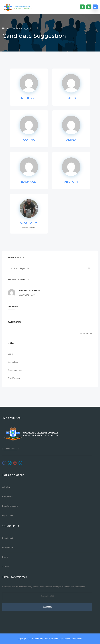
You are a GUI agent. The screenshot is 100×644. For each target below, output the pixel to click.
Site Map (6, 566)
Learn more (10, 449)
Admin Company (28, 290)
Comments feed (15, 370)
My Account (8, 515)
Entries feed (13, 362)
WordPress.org (14, 378)
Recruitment (8, 538)
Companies (7, 497)
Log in (10, 354)
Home (5, 28)
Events (5, 557)
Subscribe (47, 607)
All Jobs (6, 487)
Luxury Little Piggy (26, 295)
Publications (8, 548)
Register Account (10, 506)
